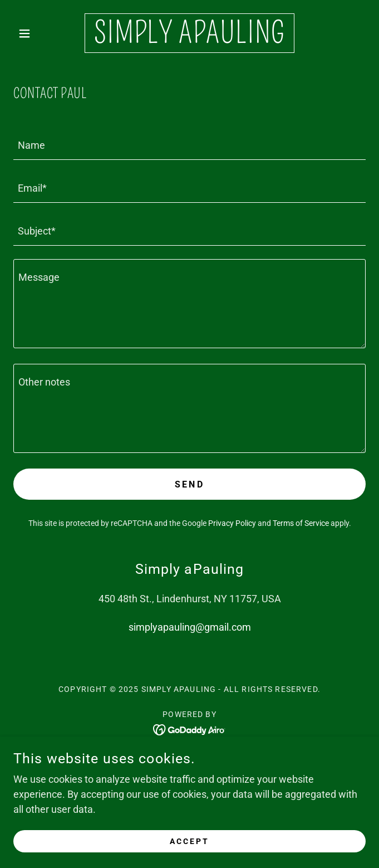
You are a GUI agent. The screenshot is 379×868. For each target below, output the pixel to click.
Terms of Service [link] (301, 523)
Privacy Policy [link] (232, 523)
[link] (189, 33)
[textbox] (189, 145)
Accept (189, 841)
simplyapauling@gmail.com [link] (190, 627)
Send (190, 484)
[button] (40, 33)
